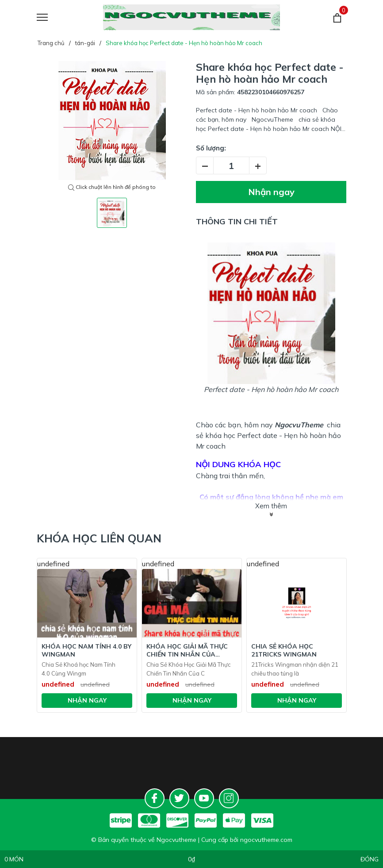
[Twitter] (179, 798)
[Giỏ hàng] (337, 17)
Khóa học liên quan (99, 538)
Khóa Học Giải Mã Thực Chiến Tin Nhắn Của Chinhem (187, 650)
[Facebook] (155, 798)
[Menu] (53, 17)
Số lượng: (211, 148)
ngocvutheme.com (266, 840)
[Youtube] (204, 798)
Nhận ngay (271, 192)
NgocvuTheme (299, 425)
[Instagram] (229, 798)
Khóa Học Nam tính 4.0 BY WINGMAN (86, 650)
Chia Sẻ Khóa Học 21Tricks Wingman (284, 650)
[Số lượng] (231, 165)
